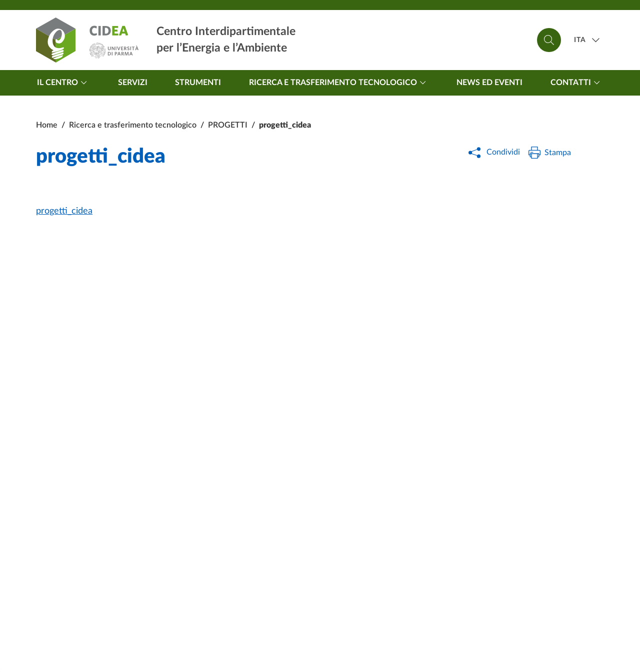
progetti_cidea (64, 211)
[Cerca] (549, 40)
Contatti (577, 83)
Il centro (63, 83)
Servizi (133, 83)
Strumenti (198, 83)
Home (47, 125)
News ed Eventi (489, 83)
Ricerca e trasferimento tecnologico (339, 83)
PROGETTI (228, 125)
